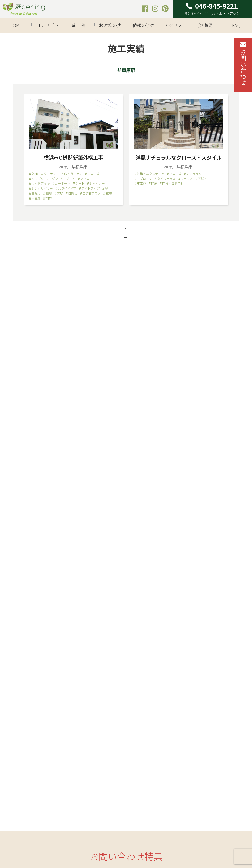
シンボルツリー (42, 188)
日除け (36, 193)
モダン (53, 179)
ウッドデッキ (41, 183)
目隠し (73, 193)
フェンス (187, 179)
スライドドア (67, 188)
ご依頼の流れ (142, 25)
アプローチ (88, 179)
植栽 (49, 193)
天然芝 (202, 179)
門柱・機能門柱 (173, 183)
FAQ (236, 25)
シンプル (38, 179)
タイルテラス (166, 179)
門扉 (49, 198)
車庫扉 (36, 198)
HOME (16, 25)
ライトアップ (91, 188)
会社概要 (205, 25)
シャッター (97, 183)
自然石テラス (92, 193)
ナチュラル (194, 174)
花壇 (109, 193)
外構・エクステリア (45, 174)
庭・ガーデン (73, 174)
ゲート (80, 183)
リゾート (69, 179)
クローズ (93, 174)
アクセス (173, 25)
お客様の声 (110, 25)
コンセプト (47, 25)
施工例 (79, 25)
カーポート (63, 183)
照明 (60, 193)
